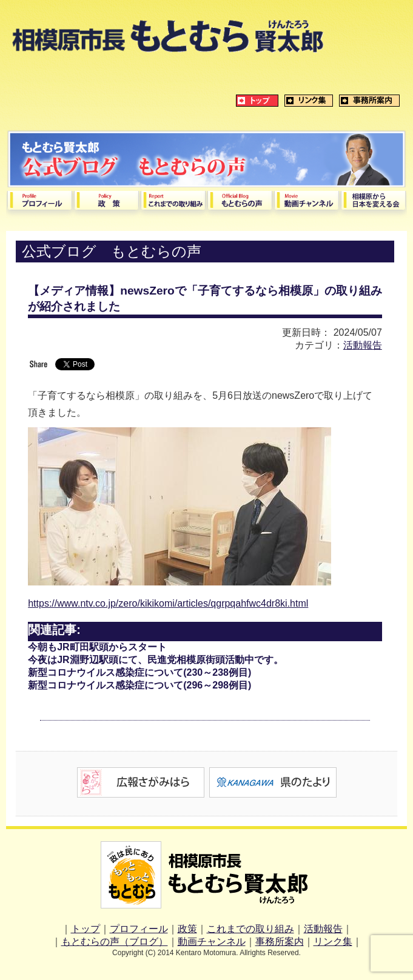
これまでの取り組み (250, 929)
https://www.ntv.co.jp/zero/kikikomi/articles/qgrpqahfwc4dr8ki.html (168, 603)
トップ (86, 929)
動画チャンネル (212, 942)
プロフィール (139, 929)
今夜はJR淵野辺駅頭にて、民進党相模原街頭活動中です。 (155, 660)
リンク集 (333, 942)
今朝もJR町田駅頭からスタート (97, 647)
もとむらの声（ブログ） (115, 942)
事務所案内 (280, 942)
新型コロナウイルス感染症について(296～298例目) (139, 685)
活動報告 (363, 345)
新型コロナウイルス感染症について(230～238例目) (139, 672)
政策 (187, 929)
